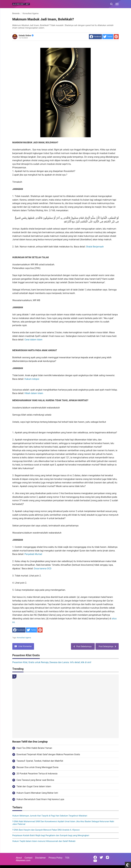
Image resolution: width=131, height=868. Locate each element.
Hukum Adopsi (32, 379)
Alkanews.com (23, 860)
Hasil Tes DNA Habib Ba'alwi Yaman (34, 748)
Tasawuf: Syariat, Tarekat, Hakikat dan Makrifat (40, 761)
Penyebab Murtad (33, 554)
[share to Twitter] (108, 37)
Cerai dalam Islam (33, 340)
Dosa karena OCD (43, 569)
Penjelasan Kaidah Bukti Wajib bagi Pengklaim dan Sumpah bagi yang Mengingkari (51, 835)
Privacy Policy (55, 858)
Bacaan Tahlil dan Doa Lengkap (30, 742)
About (19, 858)
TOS (67, 858)
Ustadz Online (26, 36)
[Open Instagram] (107, 857)
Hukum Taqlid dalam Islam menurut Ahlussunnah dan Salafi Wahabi (44, 841)
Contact (29, 858)
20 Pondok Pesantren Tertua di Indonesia (37, 774)
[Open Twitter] (101, 857)
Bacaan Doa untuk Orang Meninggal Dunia (37, 767)
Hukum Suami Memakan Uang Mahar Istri (37, 793)
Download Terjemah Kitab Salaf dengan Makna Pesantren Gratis (48, 754)
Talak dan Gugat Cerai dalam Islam (34, 786)
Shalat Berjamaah (95, 247)
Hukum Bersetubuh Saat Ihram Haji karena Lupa (40, 799)
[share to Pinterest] (116, 37)
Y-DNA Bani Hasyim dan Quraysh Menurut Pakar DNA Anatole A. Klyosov (46, 830)
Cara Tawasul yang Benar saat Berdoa (35, 780)
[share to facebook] (95, 37)
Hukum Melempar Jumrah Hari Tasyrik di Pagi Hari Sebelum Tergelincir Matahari (50, 816)
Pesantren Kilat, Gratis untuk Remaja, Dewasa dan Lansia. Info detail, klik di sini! (52, 662)
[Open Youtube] (95, 861)
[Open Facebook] (95, 857)
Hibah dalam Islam (34, 393)
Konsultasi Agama (24, 638)
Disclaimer (41, 858)
